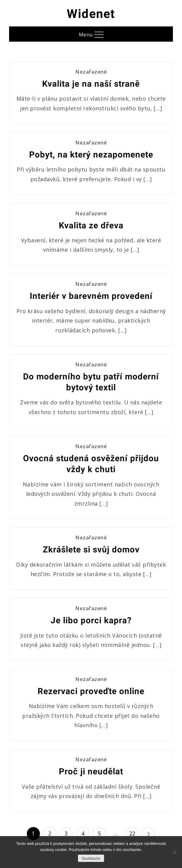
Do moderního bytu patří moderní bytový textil (91, 382)
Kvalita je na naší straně (91, 84)
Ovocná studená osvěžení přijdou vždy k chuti (91, 464)
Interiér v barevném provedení (91, 296)
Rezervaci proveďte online (91, 691)
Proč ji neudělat (91, 771)
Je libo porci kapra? (91, 620)
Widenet (91, 14)
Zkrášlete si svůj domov (91, 550)
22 (132, 833)
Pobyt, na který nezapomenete (91, 155)
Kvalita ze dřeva (91, 225)
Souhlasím (91, 859)
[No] (174, 852)
